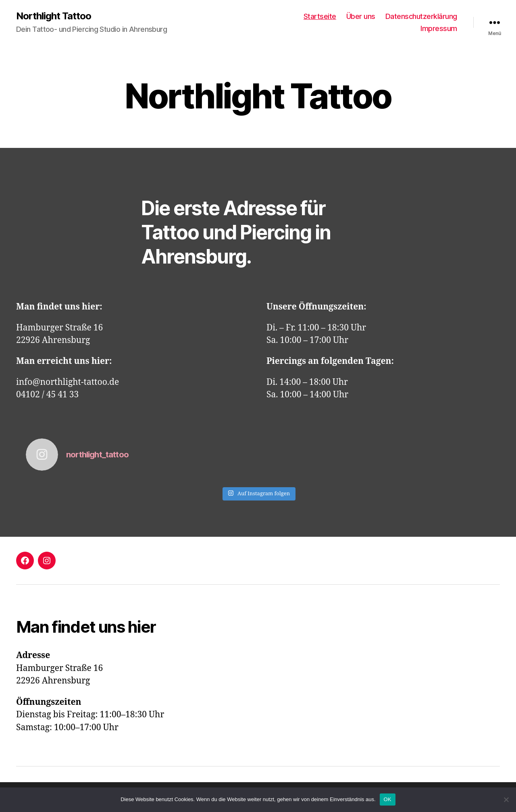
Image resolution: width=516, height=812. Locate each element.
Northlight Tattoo (54, 16)
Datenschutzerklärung (421, 16)
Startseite (320, 16)
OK (388, 799)
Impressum (439, 28)
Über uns (361, 16)
